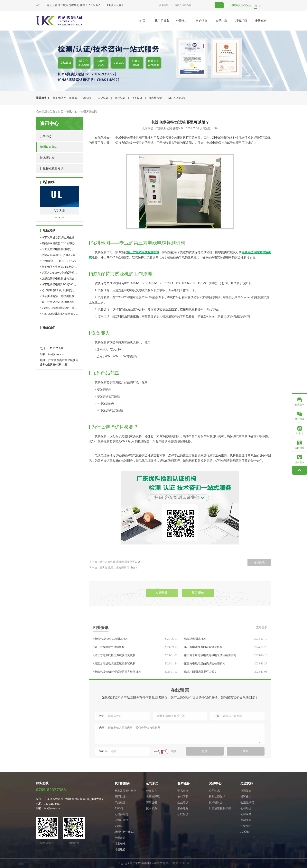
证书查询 (183, 791)
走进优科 (261, 21)
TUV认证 (120, 98)
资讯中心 (221, 21)
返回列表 (259, 577)
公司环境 (246, 808)
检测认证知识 (88, 112)
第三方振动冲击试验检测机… (59, 302)
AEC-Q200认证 (177, 98)
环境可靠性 (121, 820)
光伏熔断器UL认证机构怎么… (59, 290)
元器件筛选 (121, 814)
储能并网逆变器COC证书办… (59, 243)
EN (260, 6)
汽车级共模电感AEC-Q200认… (59, 284)
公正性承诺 (247, 803)
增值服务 (120, 850)
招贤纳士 (246, 826)
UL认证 (87, 98)
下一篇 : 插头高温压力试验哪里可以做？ (113, 582)
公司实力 (182, 21)
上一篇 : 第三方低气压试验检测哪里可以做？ (116, 576)
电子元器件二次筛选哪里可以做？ (68, 5)
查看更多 (262, 670)
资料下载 (183, 797)
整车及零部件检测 (126, 791)
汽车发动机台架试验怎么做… (59, 238)
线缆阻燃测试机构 (225, 682)
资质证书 (152, 803)
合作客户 (152, 791)
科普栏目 (241, 21)
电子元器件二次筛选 (65, 98)
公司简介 (246, 791)
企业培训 (183, 803)
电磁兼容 (120, 838)
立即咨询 (162, 611)
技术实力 (152, 808)
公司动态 (46, 136)
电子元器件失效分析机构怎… (59, 267)
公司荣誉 (246, 814)
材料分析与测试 (124, 832)
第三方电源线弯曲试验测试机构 (225, 690)
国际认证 (120, 797)
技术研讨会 (47, 158)
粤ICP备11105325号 (178, 863)
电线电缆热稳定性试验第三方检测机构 (135, 715)
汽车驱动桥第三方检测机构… (59, 296)
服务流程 (183, 808)
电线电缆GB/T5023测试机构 (135, 682)
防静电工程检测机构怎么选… (59, 308)
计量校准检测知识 (52, 169)
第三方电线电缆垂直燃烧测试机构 (135, 707)
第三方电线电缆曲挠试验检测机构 (225, 707)
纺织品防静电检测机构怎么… (59, 279)
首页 (61, 112)
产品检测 (120, 803)
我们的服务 (162, 21)
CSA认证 (103, 98)
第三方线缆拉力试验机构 (135, 690)
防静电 (119, 826)
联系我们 (246, 832)
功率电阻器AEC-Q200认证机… (59, 255)
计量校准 (120, 844)
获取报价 (198, 611)
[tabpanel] (60, 203)
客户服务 (202, 21)
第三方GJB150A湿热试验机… (59, 273)
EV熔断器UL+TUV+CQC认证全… (58, 262)
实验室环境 (153, 797)
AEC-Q (119, 808)
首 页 (142, 21)
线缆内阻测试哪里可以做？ (225, 715)
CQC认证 (137, 98)
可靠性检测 (155, 98)
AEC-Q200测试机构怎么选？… (59, 314)
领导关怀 (246, 820)
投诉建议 (246, 797)
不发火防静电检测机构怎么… (59, 249)
